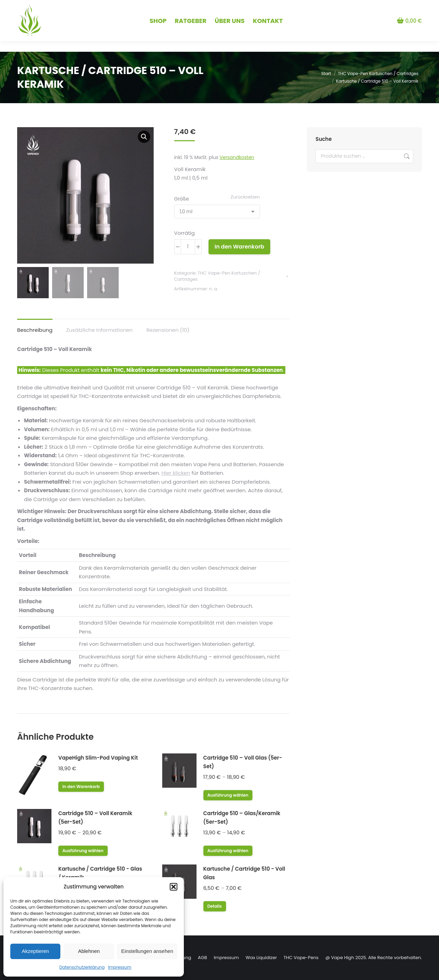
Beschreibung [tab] (35, 330)
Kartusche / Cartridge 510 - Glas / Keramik (100, 873)
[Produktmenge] (188, 247)
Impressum (120, 967)
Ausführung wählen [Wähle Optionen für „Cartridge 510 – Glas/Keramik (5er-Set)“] (228, 851)
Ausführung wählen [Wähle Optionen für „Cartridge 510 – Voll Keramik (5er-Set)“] (83, 851)
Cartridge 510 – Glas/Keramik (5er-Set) (242, 818)
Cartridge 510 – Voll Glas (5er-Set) (243, 762)
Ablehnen (89, 951)
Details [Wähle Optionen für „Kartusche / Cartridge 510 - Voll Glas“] (215, 906)
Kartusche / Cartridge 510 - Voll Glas (244, 873)
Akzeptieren (35, 951)
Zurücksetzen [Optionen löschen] (245, 197)
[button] (174, 887)
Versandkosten (237, 158)
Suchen (406, 156)
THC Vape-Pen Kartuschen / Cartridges (217, 276)
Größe (182, 199)
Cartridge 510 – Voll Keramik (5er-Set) (95, 818)
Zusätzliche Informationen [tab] (99, 330)
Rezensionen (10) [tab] (168, 330)
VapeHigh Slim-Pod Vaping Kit (98, 758)
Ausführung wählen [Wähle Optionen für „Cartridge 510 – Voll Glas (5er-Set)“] (228, 795)
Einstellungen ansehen (147, 951)
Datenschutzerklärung (82, 967)
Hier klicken (176, 473)
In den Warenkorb (240, 247)
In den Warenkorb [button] (81, 787)
